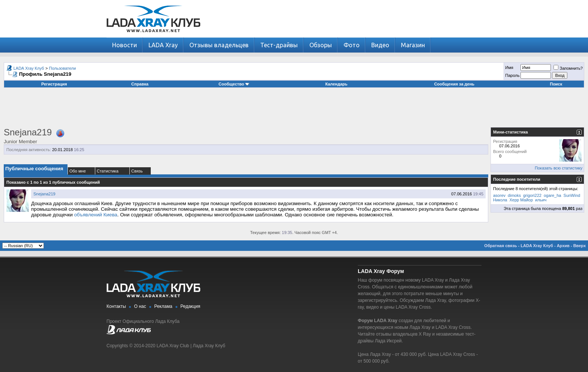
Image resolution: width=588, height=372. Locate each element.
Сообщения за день (454, 84)
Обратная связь (500, 246)
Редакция (190, 306)
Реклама (163, 306)
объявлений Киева (96, 215)
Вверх (580, 246)
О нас (140, 306)
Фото (352, 45)
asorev (499, 195)
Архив (563, 246)
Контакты (116, 306)
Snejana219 (44, 194)
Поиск (556, 84)
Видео (380, 45)
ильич (541, 200)
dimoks (514, 195)
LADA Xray (163, 45)
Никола (500, 200)
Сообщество (234, 84)
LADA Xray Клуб (29, 68)
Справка (140, 84)
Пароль (512, 75)
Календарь (336, 84)
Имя (509, 67)
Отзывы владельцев (219, 45)
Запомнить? (568, 68)
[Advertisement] (294, 110)
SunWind (572, 195)
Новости (124, 45)
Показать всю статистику (559, 168)
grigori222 (532, 195)
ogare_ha (553, 195)
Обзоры (321, 45)
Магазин (413, 45)
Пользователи (63, 68)
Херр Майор (521, 200)
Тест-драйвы (279, 45)
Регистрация (54, 84)
